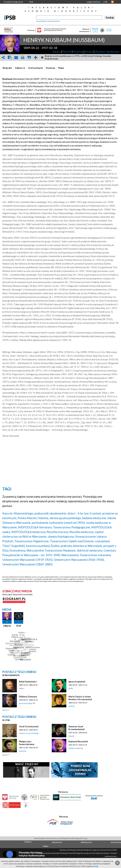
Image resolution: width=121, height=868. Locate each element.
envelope (16, 57)
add (36, 57)
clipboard (10, 57)
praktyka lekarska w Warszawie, (82, 546)
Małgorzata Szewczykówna (27, 743)
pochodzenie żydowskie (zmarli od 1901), (59, 523)
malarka (72, 706)
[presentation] (7, 68)
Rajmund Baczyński (78, 741)
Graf (19, 626)
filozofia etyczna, (58, 532)
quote (29, 57)
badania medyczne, (94, 518)
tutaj (96, 866)
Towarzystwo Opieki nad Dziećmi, (72, 541)
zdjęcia (7, 626)
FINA (31, 2)
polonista (23, 751)
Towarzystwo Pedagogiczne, (72, 527)
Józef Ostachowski (29, 726)
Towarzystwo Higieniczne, (32, 541)
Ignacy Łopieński (77, 682)
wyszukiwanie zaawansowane (48, 21)
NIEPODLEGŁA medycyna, (29, 532)
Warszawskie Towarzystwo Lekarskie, (86, 555)
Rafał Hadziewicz (28, 682)
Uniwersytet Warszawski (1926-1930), (79, 560)
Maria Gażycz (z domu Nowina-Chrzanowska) (80, 698)
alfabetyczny (86, 842)
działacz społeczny (107, 51)
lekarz (56, 51)
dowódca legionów (76, 748)
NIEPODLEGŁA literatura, (35, 527)
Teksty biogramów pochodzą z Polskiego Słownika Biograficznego (61, 838)
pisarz (89, 51)
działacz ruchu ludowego (29, 733)
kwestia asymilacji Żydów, (43, 546)
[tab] (8, 68)
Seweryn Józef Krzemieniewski (77, 728)
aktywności (57, 842)
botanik (71, 736)
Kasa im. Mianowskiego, (18, 513)
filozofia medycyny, (82, 532)
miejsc (46, 846)
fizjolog (78, 51)
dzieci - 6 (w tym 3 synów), (85, 513)
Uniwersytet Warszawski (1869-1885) (27, 564)
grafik (71, 688)
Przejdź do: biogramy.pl (13, 2)
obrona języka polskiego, (66, 518)
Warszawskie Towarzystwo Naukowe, (51, 550)
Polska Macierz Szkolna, (33, 518)
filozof (67, 51)
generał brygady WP (27, 703)
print (23, 57)
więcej (5, 710)
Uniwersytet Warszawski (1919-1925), (28, 560)
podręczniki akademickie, (51, 513)
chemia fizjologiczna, (61, 536)
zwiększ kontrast (93, 2)
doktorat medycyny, (90, 550)
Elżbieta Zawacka (28, 696)
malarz (22, 688)
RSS (113, 2)
